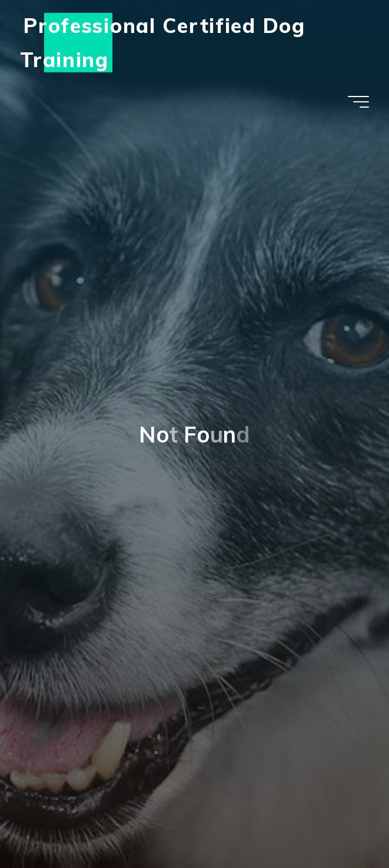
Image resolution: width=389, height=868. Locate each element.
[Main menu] (358, 102)
